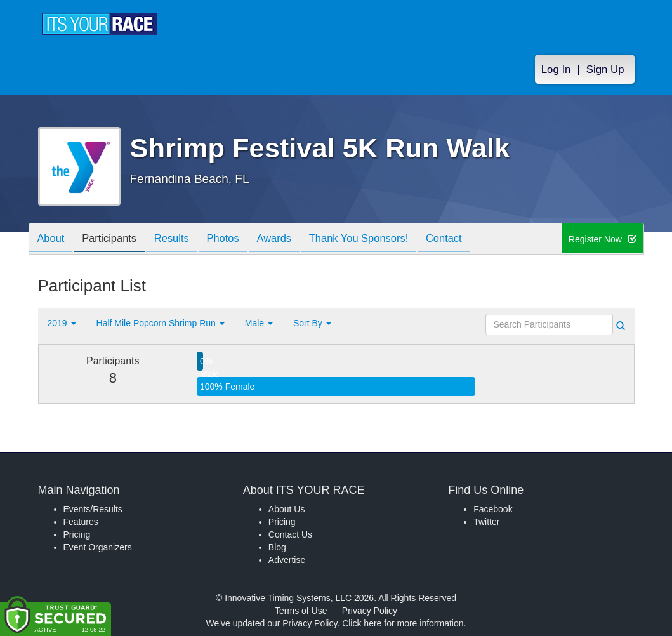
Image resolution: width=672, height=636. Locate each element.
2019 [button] (62, 323)
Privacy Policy (370, 611)
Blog (277, 547)
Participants (114, 240)
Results (180, 240)
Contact (467, 240)
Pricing (77, 534)
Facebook (493, 509)
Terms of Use (301, 611)
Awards (289, 240)
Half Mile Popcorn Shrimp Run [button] (161, 323)
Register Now (603, 239)
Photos (235, 240)
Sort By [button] (312, 323)
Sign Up (605, 71)
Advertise (287, 560)
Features (81, 522)
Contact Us (290, 534)
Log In (556, 71)
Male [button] (259, 323)
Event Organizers (98, 547)
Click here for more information (403, 623)
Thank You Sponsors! (378, 240)
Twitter (486, 522)
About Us (287, 509)
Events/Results (93, 509)
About (53, 240)
